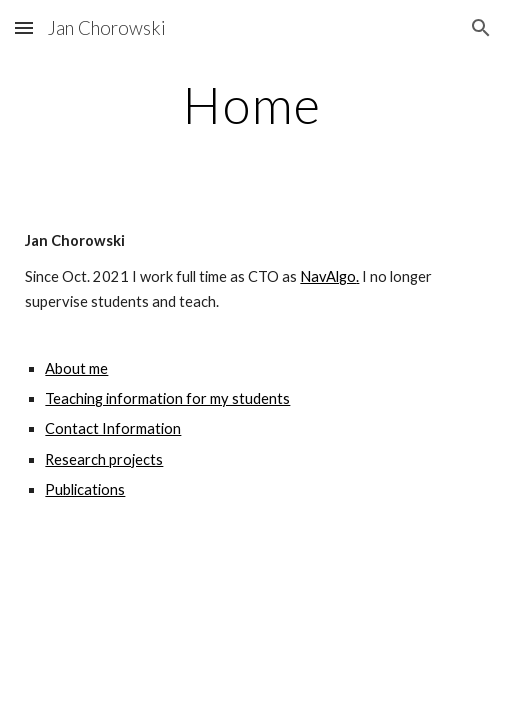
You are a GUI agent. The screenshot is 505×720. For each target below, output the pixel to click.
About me (76, 368)
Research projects (104, 459)
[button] (24, 27)
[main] (252, 105)
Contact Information (113, 428)
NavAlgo (328, 276)
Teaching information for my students (167, 398)
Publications (85, 489)
